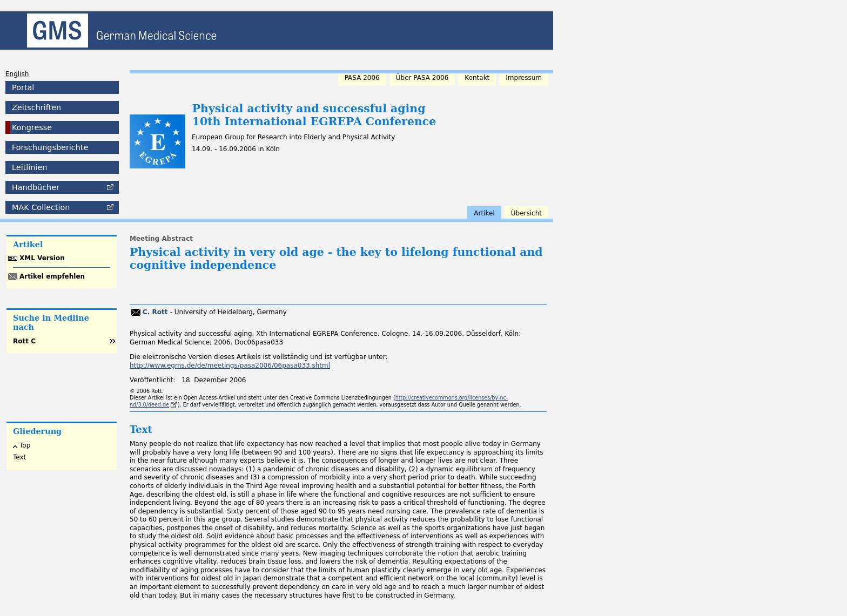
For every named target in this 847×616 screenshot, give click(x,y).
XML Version (42, 258)
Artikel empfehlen (52, 276)
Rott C (24, 341)
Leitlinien (29, 167)
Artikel (484, 213)
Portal (23, 87)
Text (19, 457)
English (17, 74)
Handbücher (36, 187)
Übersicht (526, 213)
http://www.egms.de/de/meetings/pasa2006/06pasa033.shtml (230, 365)
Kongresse (32, 127)
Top (25, 445)
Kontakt (477, 78)
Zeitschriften (36, 107)
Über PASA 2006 (422, 78)
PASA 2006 (362, 78)
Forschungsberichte (50, 147)
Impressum (524, 78)
